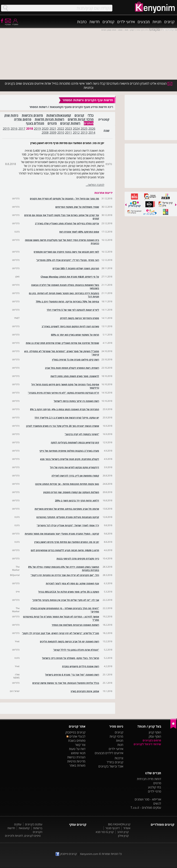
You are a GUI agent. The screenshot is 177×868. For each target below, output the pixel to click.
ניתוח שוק (11, 115)
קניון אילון (123, 836)
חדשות (95, 22)
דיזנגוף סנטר (113, 828)
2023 (68, 129)
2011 (68, 132)
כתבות (82, 22)
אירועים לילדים (114, 753)
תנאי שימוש (78, 753)
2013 (84, 132)
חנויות (157, 22)
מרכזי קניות (116, 736)
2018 (30, 129)
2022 (61, 129)
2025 (84, 129)
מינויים (52, 123)
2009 (53, 132)
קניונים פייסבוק (66, 854)
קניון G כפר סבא (105, 832)
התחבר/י (15, 23)
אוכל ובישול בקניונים (111, 766)
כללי (91, 115)
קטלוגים (108, 22)
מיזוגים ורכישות (32, 115)
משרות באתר (77, 765)
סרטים (157, 783)
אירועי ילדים (126, 22)
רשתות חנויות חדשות (50, 119)
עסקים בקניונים (34, 824)
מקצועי (154, 29)
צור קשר (80, 745)
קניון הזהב (123, 832)
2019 (37, 129)
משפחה (169, 29)
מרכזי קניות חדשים (81, 119)
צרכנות (119, 758)
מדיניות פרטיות (76, 761)
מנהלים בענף (35, 123)
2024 (76, 129)
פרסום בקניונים (152, 740)
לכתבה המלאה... (95, 185)
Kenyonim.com (89, 854)
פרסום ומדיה (23, 119)
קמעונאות (24, 828)
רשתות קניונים (70, 123)
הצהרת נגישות (76, 757)
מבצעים (144, 22)
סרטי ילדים (155, 791)
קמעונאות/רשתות (59, 115)
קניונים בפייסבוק (75, 732)
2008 (45, 132)
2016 (14, 129)
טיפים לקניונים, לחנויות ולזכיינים (23, 836)
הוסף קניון (155, 732)
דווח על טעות (77, 749)
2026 (92, 129)
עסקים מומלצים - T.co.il (146, 808)
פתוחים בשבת (77, 741)
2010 (61, 132)
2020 (45, 129)
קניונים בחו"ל (115, 762)
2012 (76, 132)
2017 (22, 129)
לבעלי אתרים (76, 736)
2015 (6, 129)
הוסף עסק (155, 736)
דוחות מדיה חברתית (149, 779)
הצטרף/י (8, 23)
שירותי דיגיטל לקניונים (147, 744)
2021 (53, 129)
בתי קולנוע (155, 787)
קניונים (169, 22)
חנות (120, 745)
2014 (92, 132)
